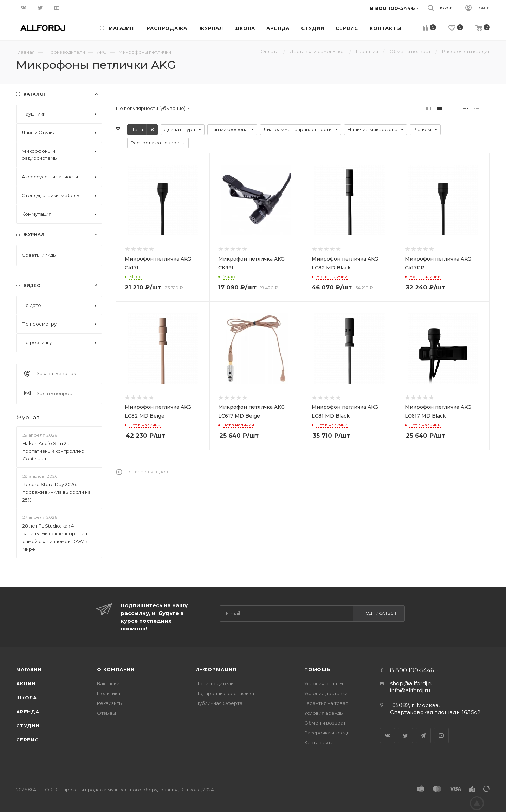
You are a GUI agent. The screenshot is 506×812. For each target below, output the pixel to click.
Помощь (318, 669)
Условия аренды (324, 713)
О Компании (116, 669)
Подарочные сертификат (226, 693)
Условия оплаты (324, 683)
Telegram (423, 736)
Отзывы (106, 713)
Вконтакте (387, 736)
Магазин (29, 669)
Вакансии (108, 683)
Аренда (28, 712)
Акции (26, 683)
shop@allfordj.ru (412, 683)
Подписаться (379, 613)
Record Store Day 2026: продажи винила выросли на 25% (57, 492)
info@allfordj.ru (410, 690)
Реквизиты (110, 703)
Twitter (405, 736)
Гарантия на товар (326, 703)
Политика (109, 693)
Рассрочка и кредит (328, 733)
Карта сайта (319, 742)
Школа (27, 698)
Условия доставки (326, 693)
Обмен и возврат (325, 723)
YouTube (441, 736)
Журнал (28, 417)
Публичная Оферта (219, 703)
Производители (215, 683)
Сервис (27, 740)
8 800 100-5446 (412, 670)
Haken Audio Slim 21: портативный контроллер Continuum (53, 451)
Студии (28, 726)
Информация (216, 669)
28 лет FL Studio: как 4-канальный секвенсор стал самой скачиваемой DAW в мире (55, 537)
